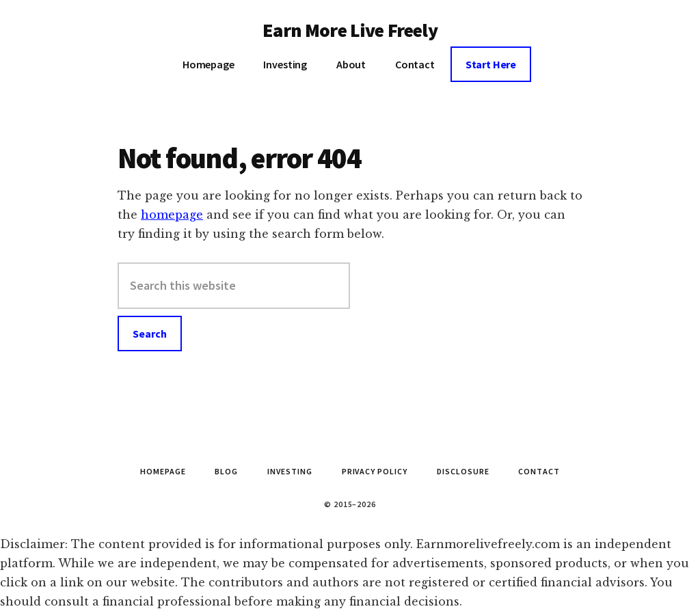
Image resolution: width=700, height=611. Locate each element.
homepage (172, 215)
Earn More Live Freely (350, 30)
